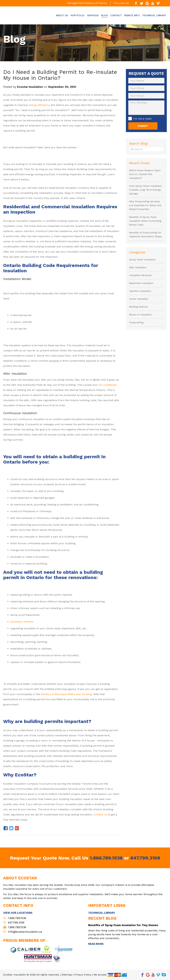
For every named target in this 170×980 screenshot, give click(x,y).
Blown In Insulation (140, 315)
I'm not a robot (142, 119)
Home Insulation (139, 299)
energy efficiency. (39, 105)
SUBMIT (143, 126)
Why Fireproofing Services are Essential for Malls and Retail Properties (145, 205)
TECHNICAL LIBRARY (102, 913)
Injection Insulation (140, 291)
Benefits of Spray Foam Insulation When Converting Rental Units (145, 221)
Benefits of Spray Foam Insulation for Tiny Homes (123, 925)
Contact (116, 15)
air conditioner (108, 385)
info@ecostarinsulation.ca (87, 3)
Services (93, 15)
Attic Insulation (138, 267)
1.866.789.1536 (106, 858)
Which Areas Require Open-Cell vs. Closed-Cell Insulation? (145, 174)
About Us (62, 15)
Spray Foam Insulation (142, 260)
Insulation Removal (140, 275)
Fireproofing (136, 322)
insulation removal (22, 622)
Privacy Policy (83, 975)
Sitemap (67, 975)
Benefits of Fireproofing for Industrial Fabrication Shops (145, 235)
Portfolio (78, 15)
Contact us (100, 815)
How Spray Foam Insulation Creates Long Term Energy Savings (145, 190)
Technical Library (154, 15)
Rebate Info (132, 15)
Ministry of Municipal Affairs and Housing (66, 694)
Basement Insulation (141, 283)
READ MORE (96, 944)
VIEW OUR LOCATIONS (18, 913)
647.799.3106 (145, 858)
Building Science (138, 307)
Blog (104, 15)
